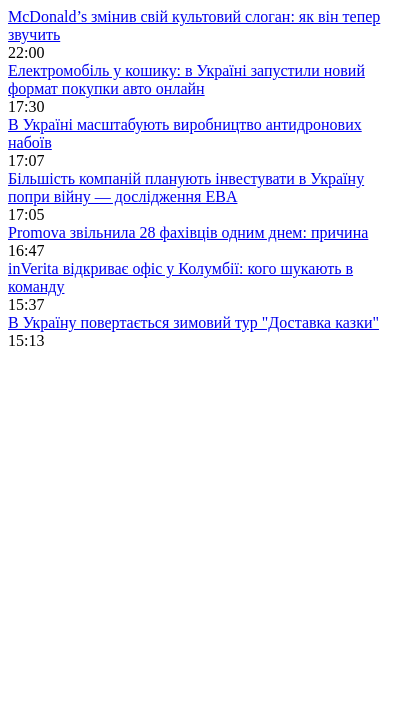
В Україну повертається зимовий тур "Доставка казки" (193, 322)
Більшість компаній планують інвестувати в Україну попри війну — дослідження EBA (186, 187)
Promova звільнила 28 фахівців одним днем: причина (188, 232)
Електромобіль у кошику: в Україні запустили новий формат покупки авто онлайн (186, 79)
